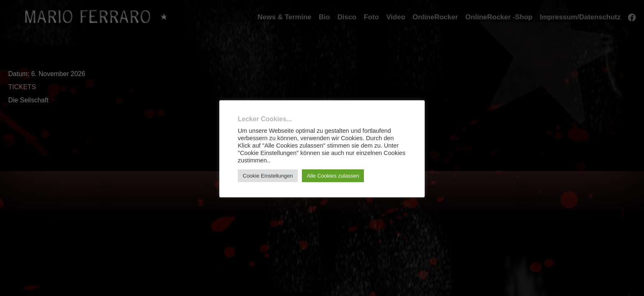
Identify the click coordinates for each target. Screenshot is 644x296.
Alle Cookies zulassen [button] (333, 176)
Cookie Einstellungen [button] (268, 176)
